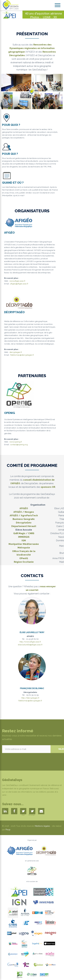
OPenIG (24, 558)
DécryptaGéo (24, 523)
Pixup (8, 830)
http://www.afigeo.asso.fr (30, 642)
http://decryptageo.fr (30, 698)
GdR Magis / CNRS (24, 533)
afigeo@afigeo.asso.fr (19, 284)
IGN (24, 541)
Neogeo (29, 512)
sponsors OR (48, 487)
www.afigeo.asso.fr (17, 281)
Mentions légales (42, 826)
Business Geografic (24, 519)
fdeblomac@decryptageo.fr (22, 355)
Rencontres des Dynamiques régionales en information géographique (31, 48)
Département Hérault (24, 526)
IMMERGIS (24, 537)
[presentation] (23, 758)
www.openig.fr (16, 442)
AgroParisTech (29, 516)
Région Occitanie (24, 562)
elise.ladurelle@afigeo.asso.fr (30, 645)
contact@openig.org (19, 445)
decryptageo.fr (16, 352)
